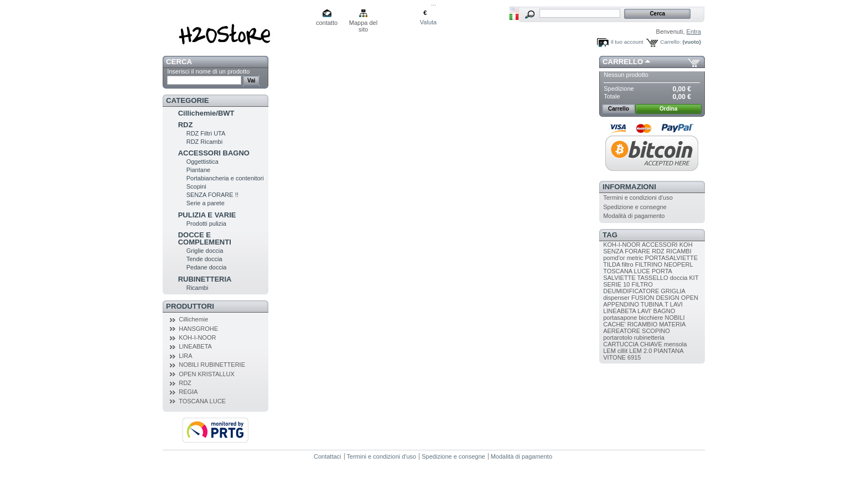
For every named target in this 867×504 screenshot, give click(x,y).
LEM (609, 351)
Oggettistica (203, 162)
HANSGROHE (198, 329)
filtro (628, 264)
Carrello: (670, 42)
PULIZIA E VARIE (207, 215)
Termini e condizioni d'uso (638, 198)
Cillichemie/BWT (206, 113)
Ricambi (198, 288)
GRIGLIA (673, 291)
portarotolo (618, 337)
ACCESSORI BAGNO (214, 153)
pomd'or (614, 258)
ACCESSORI (660, 245)
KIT (694, 278)
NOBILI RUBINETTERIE (212, 365)
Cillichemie (193, 319)
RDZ (186, 125)
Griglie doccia (205, 251)
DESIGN (668, 298)
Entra (694, 32)
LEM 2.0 (640, 351)
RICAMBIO (642, 324)
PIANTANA (668, 351)
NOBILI (675, 318)
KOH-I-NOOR (197, 337)
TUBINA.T (655, 304)
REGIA (188, 392)
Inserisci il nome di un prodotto (208, 71)
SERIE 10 (616, 284)
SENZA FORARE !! (212, 195)
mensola (676, 344)
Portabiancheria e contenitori (225, 178)
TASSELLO (653, 278)
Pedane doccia (207, 267)
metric (635, 258)
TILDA (612, 264)
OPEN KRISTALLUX (207, 374)
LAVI (676, 304)
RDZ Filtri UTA (206, 133)
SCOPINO (656, 331)
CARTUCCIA (621, 344)
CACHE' (614, 324)
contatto (327, 23)
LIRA (185, 356)
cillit (622, 351)
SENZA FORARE (627, 251)
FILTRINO (649, 264)
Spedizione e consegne (635, 207)
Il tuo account (627, 42)
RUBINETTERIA (205, 279)
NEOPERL (678, 264)
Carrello (623, 62)
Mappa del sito (363, 24)
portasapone (620, 318)
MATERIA (672, 324)
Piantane (198, 170)
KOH (686, 245)
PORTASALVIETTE (671, 258)
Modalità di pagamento (634, 216)
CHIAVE (651, 344)
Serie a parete (206, 203)
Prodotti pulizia (206, 224)
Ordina (668, 109)
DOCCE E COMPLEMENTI (205, 238)
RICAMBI (679, 251)
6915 (634, 357)
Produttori (190, 306)
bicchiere (651, 318)
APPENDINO (621, 304)
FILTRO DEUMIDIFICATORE (631, 288)
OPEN (690, 298)
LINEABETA (195, 346)
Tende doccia (204, 259)
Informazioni (629, 187)
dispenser (616, 298)
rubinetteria (649, 337)
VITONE (614, 357)
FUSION (643, 298)
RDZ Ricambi (204, 142)
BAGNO (664, 311)
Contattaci (328, 456)
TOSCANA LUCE (202, 401)
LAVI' (644, 311)
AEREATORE (622, 331)
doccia (679, 278)
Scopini (196, 186)
